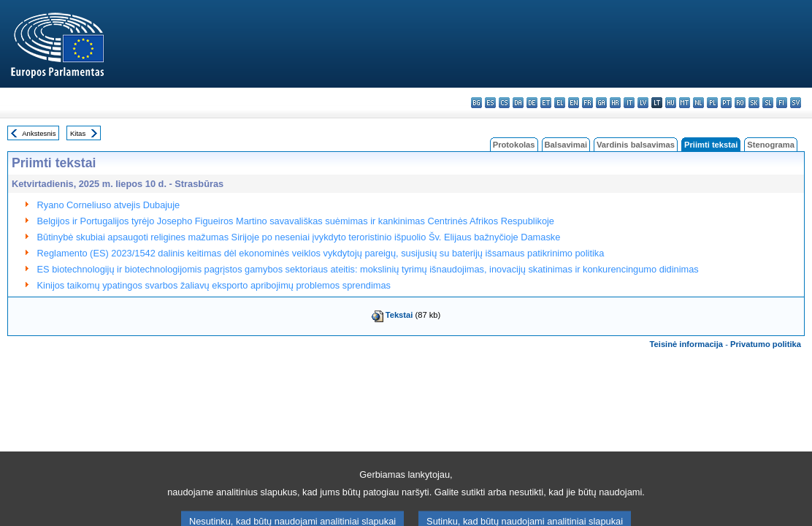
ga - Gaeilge (601, 103)
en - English (574, 103)
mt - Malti (685, 103)
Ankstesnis (39, 133)
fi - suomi (782, 103)
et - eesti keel (546, 103)
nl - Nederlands (698, 103)
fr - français (587, 103)
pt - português (726, 103)
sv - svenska (796, 103)
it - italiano (629, 103)
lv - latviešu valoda (643, 103)
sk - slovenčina (754, 103)
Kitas (78, 133)
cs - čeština (504, 103)
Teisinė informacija (687, 344)
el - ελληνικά (560, 103)
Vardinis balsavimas (636, 145)
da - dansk (518, 103)
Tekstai (399, 315)
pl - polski (712, 103)
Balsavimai (566, 145)
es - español (490, 103)
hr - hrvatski (615, 103)
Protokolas (514, 145)
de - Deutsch (532, 103)
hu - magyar (671, 103)
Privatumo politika (766, 344)
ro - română (740, 103)
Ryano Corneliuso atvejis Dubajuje (109, 205)
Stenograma (771, 145)
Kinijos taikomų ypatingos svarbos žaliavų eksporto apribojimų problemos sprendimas (214, 285)
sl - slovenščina (768, 103)
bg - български (476, 103)
